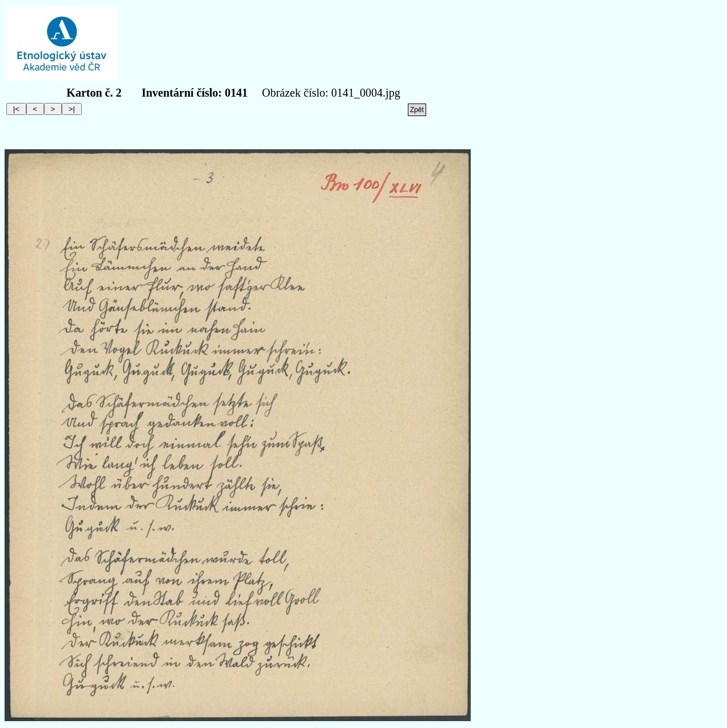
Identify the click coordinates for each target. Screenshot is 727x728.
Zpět (417, 110)
